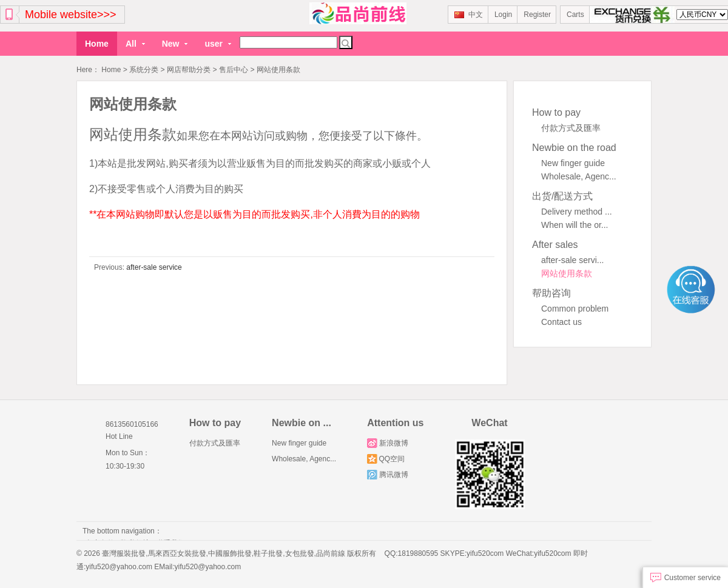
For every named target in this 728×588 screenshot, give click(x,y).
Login (503, 15)
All (135, 44)
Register (537, 15)
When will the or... (575, 224)
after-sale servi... (572, 259)
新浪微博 (387, 443)
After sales (555, 244)
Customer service (686, 578)
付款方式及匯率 (571, 127)
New (175, 44)
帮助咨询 (551, 292)
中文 (469, 15)
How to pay (556, 112)
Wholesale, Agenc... (579, 176)
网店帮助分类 (189, 70)
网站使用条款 (567, 273)
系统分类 (144, 70)
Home (97, 44)
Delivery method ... (577, 211)
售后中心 (234, 70)
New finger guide (573, 162)
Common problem (575, 308)
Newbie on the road (574, 147)
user (217, 44)
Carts (575, 15)
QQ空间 (386, 458)
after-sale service (153, 267)
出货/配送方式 (562, 195)
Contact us (561, 321)
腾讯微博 (387, 474)
